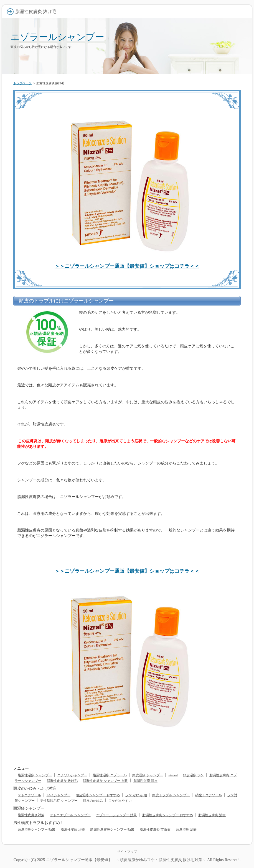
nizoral (173, 775)
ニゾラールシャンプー (57, 37)
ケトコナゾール (29, 795)
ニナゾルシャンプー (72, 775)
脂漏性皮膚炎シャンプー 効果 (112, 830)
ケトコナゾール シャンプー (70, 815)
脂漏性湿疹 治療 (73, 830)
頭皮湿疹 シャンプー (148, 775)
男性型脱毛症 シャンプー (59, 801)
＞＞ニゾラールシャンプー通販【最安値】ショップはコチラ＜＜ (127, 266)
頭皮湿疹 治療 (186, 830)
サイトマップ (127, 852)
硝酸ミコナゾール (209, 795)
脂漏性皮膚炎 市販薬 (155, 830)
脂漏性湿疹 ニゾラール (110, 775)
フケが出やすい (120, 801)
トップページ (22, 83)
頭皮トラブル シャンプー (171, 795)
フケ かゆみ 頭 (136, 795)
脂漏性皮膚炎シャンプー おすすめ (168, 815)
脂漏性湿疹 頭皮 (145, 781)
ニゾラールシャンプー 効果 (116, 815)
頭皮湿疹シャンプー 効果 (36, 830)
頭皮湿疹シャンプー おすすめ (98, 795)
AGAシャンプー (59, 795)
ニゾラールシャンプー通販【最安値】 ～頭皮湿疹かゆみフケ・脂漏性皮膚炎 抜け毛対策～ (126, 860)
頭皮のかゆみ (93, 801)
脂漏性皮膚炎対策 (31, 815)
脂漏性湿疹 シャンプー (35, 775)
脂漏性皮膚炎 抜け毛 (62, 781)
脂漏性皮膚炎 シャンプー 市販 (105, 781)
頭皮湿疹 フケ (193, 775)
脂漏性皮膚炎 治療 (212, 815)
